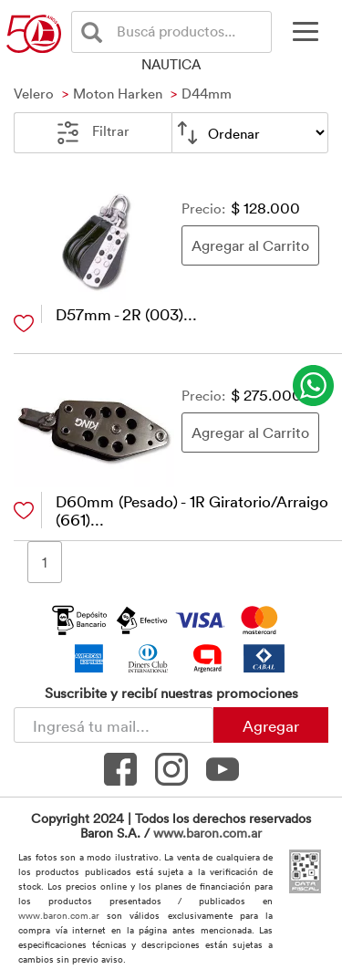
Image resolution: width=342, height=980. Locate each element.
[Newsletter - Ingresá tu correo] (114, 725)
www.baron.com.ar (207, 833)
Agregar (271, 725)
